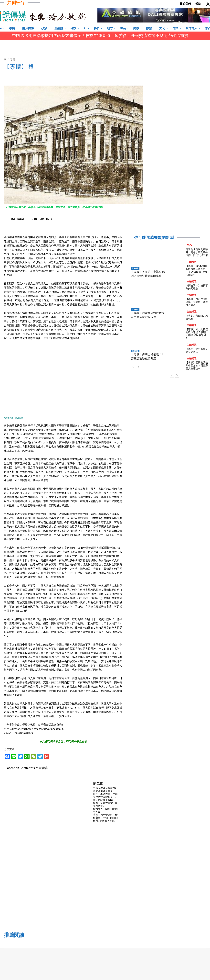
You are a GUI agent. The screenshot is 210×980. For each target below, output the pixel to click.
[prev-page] (133, 367)
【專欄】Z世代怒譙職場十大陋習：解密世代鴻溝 (197, 302)
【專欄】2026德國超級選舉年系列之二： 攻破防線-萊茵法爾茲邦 (197, 270)
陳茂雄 (20, 219)
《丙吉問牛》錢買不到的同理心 (197, 287)
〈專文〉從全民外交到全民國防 (197, 350)
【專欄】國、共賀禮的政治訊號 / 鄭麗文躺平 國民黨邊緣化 (197, 334)
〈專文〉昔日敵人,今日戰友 (197, 317)
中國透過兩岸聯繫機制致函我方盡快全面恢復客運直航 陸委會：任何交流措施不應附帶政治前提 (100, 36)
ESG (189, 245)
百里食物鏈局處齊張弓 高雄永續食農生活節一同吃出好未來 (197, 252)
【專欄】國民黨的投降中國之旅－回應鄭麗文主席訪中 (197, 365)
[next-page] (138, 367)
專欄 (12, 59)
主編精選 (135, 268)
